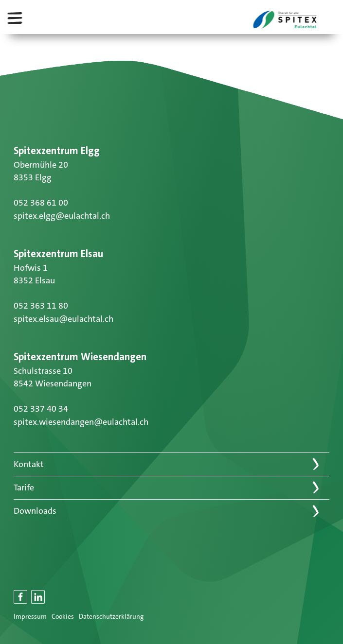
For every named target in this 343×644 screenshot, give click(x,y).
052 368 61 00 (41, 203)
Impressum (30, 617)
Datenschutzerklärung (111, 617)
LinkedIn (38, 602)
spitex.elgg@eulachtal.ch (62, 216)
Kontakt (29, 464)
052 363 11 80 (41, 306)
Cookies (63, 617)
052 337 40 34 (41, 409)
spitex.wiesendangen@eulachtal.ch (81, 422)
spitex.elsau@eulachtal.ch (63, 319)
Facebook (21, 602)
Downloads (35, 511)
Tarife (24, 487)
